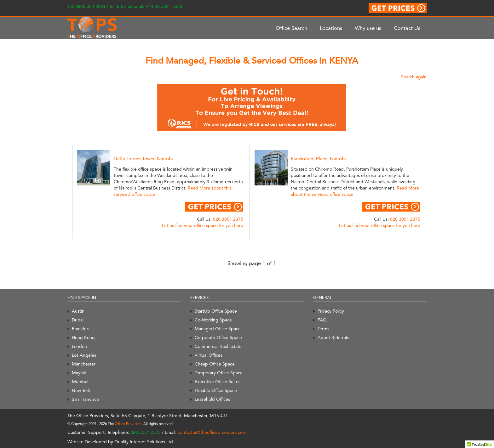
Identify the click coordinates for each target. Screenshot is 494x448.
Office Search (291, 28)
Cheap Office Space (215, 364)
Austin (78, 311)
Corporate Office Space (218, 337)
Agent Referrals (333, 337)
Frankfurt (81, 329)
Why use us (368, 28)
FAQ (322, 320)
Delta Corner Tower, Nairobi (143, 159)
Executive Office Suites (218, 382)
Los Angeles (84, 355)
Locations (331, 28)
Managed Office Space (218, 329)
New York (81, 390)
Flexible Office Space (216, 390)
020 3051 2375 (228, 219)
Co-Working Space (213, 320)
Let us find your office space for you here (203, 225)
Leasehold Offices (212, 399)
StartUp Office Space (216, 311)
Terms (323, 329)
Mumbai (80, 382)
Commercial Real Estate (218, 346)
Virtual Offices (209, 355)
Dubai (78, 320)
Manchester (84, 364)
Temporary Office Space (219, 373)
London (79, 346)
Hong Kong (83, 337)
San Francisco (85, 399)
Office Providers (128, 424)
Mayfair (79, 373)
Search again (414, 77)
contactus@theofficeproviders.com (212, 432)
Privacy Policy (331, 311)
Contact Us (407, 28)
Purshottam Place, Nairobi (318, 159)
